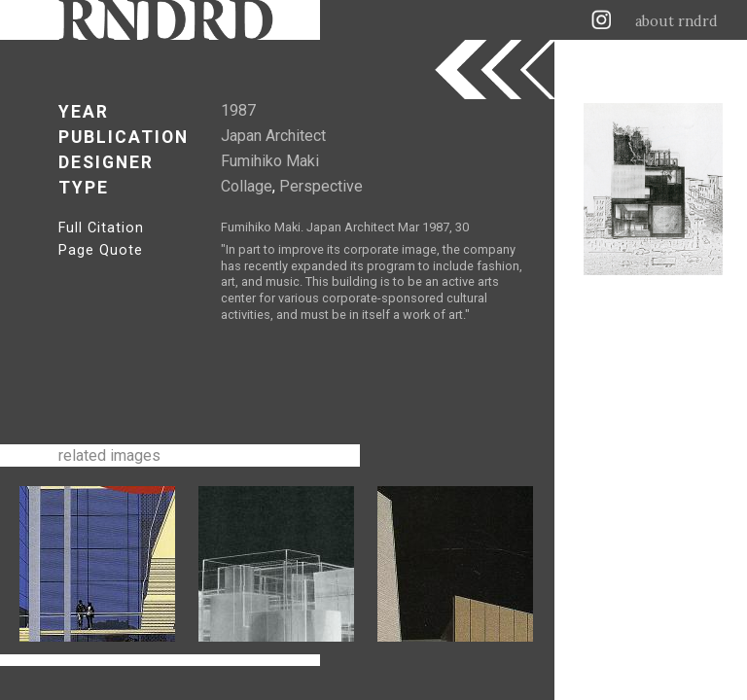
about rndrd (676, 21)
